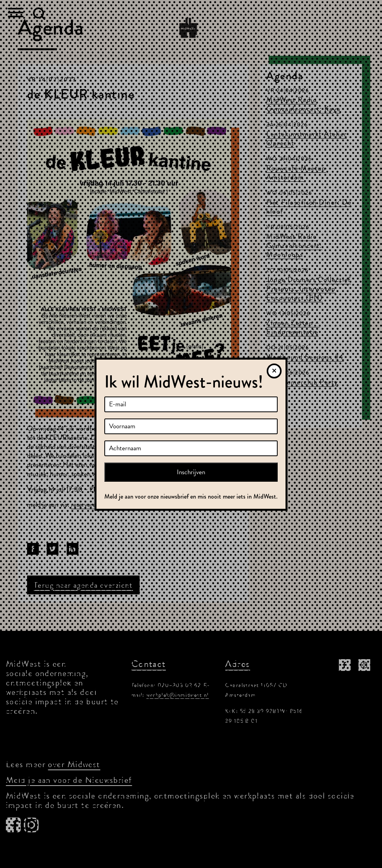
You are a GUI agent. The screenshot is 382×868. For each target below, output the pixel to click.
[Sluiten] (274, 371)
